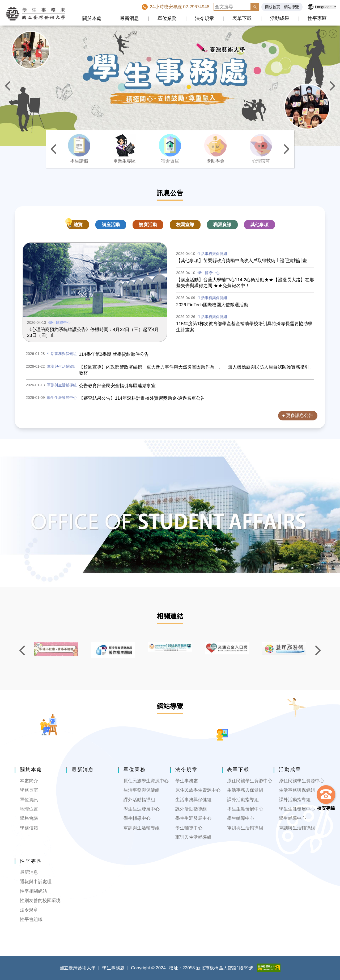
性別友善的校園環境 (40, 901)
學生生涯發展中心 (142, 809)
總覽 (78, 225)
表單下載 (242, 18)
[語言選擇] (326, 7)
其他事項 (260, 225)
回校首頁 (273, 7)
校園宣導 (185, 225)
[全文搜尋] (232, 7)
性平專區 (317, 18)
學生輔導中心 (137, 818)
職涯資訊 (222, 225)
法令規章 (205, 18)
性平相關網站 (33, 891)
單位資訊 (29, 800)
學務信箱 (29, 828)
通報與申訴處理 (36, 882)
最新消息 (129, 18)
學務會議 (29, 818)
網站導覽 (291, 7)
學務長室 (29, 790)
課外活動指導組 (139, 800)
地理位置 (29, 809)
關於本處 (92, 18)
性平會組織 (31, 919)
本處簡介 (29, 781)
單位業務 (167, 18)
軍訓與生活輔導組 (142, 828)
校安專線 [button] (326, 808)
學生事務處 (187, 781)
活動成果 (280, 18)
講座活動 (111, 225)
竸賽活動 (148, 225)
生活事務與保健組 (142, 790)
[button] (323, 34)
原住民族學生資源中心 (146, 781)
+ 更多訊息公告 (298, 415)
